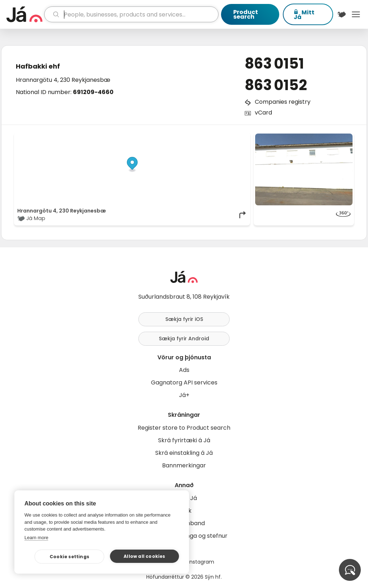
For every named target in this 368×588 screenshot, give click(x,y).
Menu (356, 14)
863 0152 (276, 85)
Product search (246, 14)
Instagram (201, 562)
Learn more (36, 538)
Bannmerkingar (184, 465)
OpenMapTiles (233, 137)
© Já (173, 137)
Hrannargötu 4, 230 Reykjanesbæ (63, 80)
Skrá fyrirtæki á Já (184, 440)
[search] (131, 14)
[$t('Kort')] (342, 14)
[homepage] (24, 14)
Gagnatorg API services (184, 382)
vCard (263, 113)
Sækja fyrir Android (184, 339)
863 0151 (274, 64)
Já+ (184, 395)
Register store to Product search (184, 428)
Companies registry (283, 102)
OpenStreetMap (199, 137)
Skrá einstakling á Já (184, 453)
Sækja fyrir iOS (184, 319)
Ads (184, 370)
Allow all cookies (144, 556)
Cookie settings (69, 557)
